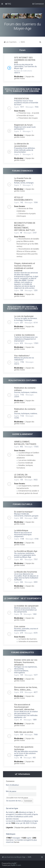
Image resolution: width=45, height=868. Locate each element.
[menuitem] (8, 4)
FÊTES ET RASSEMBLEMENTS (23, 199)
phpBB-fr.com (16, 865)
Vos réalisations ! (22, 356)
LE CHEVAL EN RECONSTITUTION (23, 476)
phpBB (14, 863)
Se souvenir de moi (14, 801)
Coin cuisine (20, 626)
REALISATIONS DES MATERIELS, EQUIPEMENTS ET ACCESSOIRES (23, 308)
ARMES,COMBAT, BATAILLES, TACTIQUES (25, 443)
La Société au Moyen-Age (26, 551)
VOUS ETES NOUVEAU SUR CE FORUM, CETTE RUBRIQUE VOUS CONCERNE (22, 90)
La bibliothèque (21, 530)
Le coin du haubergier (24, 316)
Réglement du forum (23, 125)
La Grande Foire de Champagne (23, 179)
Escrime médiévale (25, 463)
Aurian (17, 842)
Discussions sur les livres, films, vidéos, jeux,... (26, 688)
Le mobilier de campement (26, 606)
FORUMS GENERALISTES (23, 652)
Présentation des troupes (27, 118)
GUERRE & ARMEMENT (23, 434)
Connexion (10, 781)
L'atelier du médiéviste (24, 335)
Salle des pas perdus (24, 732)
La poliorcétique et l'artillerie (28, 453)
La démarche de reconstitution (21, 145)
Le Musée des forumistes (26, 572)
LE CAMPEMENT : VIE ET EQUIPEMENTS (22, 598)
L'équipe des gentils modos (24, 78)
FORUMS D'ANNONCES (22, 171)
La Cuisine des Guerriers (27, 639)
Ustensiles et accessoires (27, 641)
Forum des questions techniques (24, 748)
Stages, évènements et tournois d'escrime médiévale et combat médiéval (25, 267)
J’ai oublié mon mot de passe (17, 798)
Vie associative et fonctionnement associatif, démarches (24, 707)
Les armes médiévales (26, 460)
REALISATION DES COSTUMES (23, 380)
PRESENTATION (21, 99)
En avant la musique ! (24, 512)
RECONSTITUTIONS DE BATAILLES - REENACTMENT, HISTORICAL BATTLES (25, 227)
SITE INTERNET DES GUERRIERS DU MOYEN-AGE (25, 60)
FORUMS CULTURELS (23, 504)
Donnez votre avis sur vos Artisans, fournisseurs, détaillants (26, 662)
